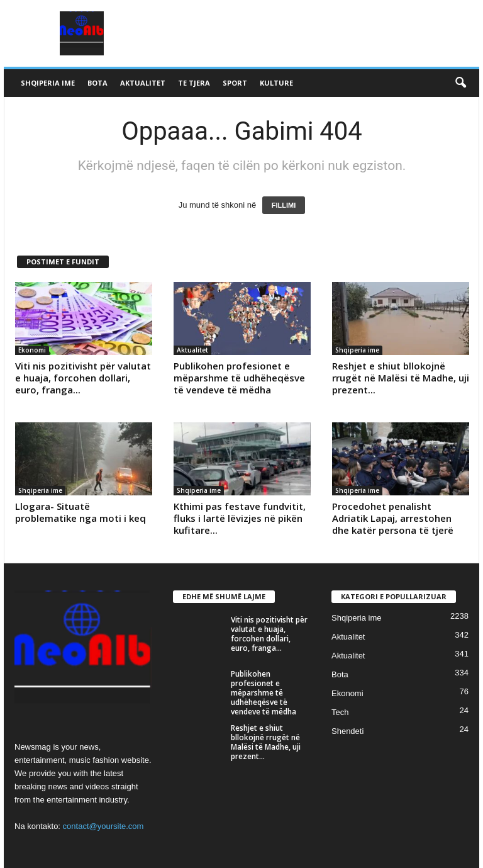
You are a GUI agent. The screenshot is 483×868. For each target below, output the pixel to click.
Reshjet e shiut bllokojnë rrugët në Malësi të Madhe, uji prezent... (401, 378)
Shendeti (347, 731)
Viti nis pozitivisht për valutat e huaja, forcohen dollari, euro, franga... (83, 378)
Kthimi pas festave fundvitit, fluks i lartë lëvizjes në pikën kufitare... (240, 518)
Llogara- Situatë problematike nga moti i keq (80, 512)
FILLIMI (284, 205)
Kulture (276, 83)
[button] (460, 83)
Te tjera (194, 83)
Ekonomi (32, 350)
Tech (340, 712)
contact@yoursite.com (103, 826)
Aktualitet (143, 83)
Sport (235, 83)
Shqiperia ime (48, 83)
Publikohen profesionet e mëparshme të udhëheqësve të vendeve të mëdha (239, 378)
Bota (97, 83)
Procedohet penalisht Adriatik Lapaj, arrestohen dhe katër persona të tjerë (393, 518)
